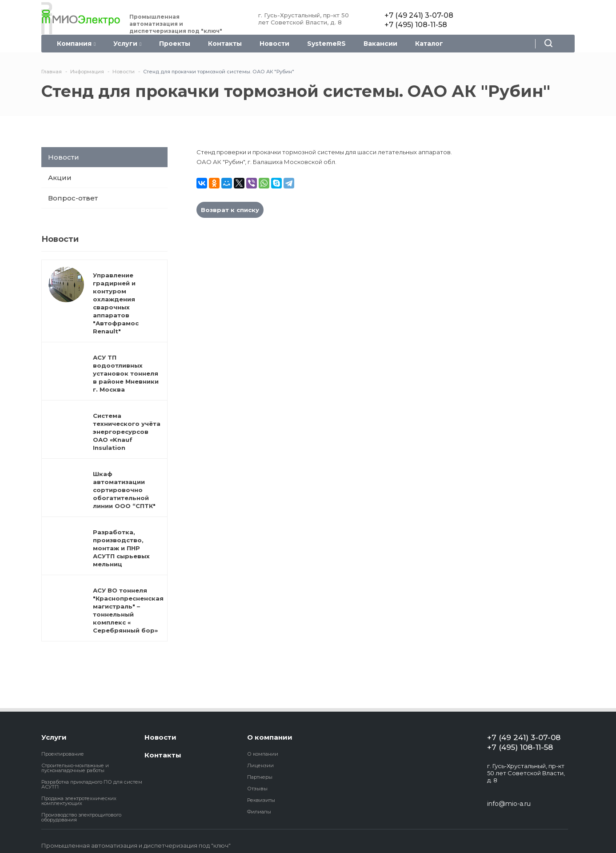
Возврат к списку (230, 210)
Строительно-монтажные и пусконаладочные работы (75, 768)
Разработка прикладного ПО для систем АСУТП (92, 784)
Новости (274, 44)
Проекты (175, 44)
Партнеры (260, 777)
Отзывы (257, 789)
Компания (76, 44)
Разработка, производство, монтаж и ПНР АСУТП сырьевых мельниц (121, 548)
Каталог (429, 44)
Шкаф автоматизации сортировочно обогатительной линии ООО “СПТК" (124, 490)
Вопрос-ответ (73, 198)
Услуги (127, 44)
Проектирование (63, 754)
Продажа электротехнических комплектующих (79, 801)
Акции (60, 178)
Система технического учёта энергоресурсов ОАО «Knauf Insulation (127, 432)
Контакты (225, 44)
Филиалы (259, 812)
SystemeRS (326, 44)
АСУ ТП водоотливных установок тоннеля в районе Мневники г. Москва (126, 373)
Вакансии (380, 44)
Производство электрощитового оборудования (81, 817)
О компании (270, 737)
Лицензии (260, 765)
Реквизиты (261, 800)
